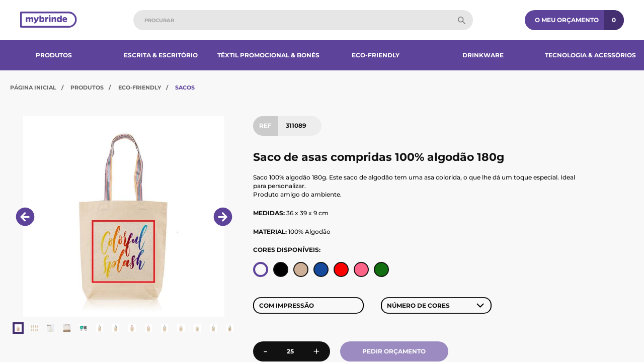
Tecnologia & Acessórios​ (590, 55)
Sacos (185, 87)
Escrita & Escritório (161, 55)
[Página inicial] (49, 20)
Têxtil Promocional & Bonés (268, 55)
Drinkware (483, 55)
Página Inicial (33, 87)
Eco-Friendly (376, 55)
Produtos (54, 55)
